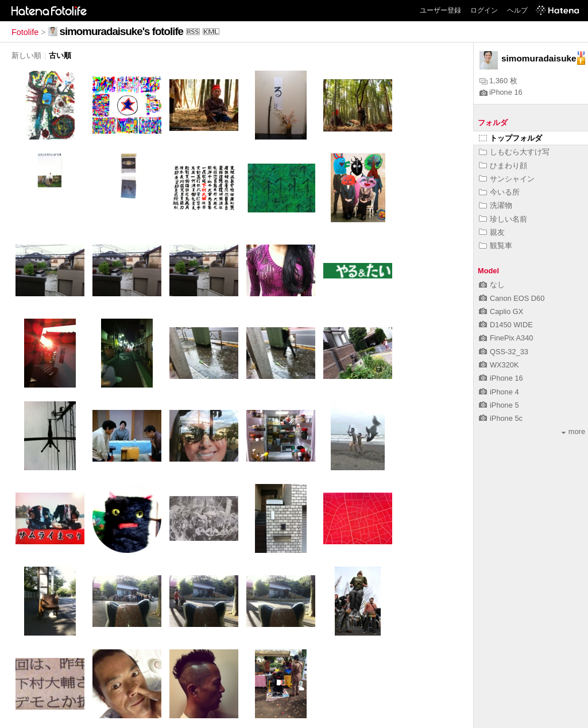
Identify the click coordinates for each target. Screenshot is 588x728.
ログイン (484, 10)
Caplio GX (501, 311)
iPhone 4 (499, 392)
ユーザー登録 (440, 10)
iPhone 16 (501, 92)
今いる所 (499, 192)
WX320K (499, 365)
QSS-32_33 (504, 352)
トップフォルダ (510, 138)
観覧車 (496, 245)
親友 (492, 232)
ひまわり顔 (503, 166)
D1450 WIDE (506, 325)
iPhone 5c (501, 418)
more (573, 431)
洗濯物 (496, 205)
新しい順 (26, 55)
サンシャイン (507, 179)
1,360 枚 (498, 81)
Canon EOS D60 (512, 298)
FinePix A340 (506, 338)
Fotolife (25, 32)
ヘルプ (517, 10)
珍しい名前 (503, 219)
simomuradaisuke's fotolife (121, 31)
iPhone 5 (499, 405)
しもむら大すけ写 (514, 152)
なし (492, 284)
